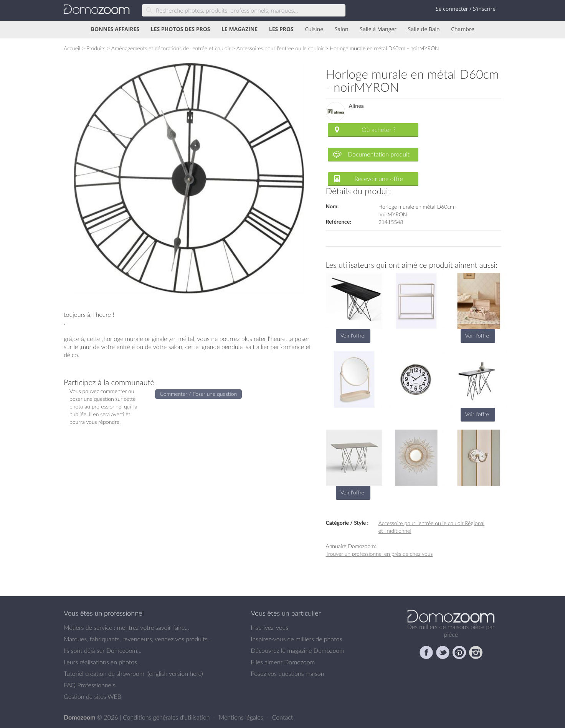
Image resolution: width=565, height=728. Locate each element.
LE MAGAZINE (240, 29)
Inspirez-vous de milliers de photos (297, 639)
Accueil (72, 48)
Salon (342, 29)
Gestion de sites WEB (93, 697)
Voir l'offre (352, 335)
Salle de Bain (424, 29)
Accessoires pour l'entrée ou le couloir (280, 48)
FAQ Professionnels (89, 685)
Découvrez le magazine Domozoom (298, 651)
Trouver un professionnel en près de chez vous (379, 554)
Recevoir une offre (379, 179)
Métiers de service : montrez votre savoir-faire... (126, 628)
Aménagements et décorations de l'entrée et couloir (171, 48)
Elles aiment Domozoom (283, 662)
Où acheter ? (378, 130)
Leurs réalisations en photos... (102, 662)
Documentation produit (379, 154)
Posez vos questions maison (288, 674)
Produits (96, 48)
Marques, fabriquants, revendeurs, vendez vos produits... (138, 639)
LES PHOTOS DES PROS (181, 29)
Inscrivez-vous (270, 628)
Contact (283, 717)
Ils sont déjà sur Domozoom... (102, 651)
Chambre (463, 29)
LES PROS (281, 29)
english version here (175, 674)
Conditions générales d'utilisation (167, 717)
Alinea (356, 106)
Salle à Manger (378, 29)
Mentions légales (242, 717)
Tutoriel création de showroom (104, 674)
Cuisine (314, 29)
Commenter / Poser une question (199, 394)
